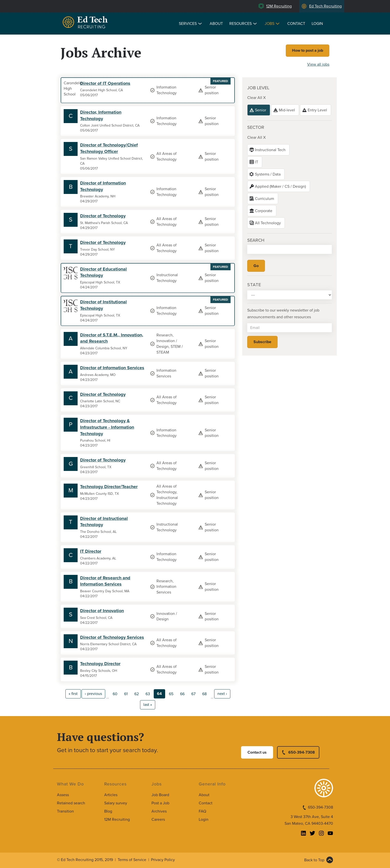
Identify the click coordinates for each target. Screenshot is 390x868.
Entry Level (317, 110)
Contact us (257, 752)
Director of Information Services (112, 368)
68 (204, 694)
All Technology (268, 223)
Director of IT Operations (105, 83)
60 (115, 694)
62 (137, 694)
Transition (65, 811)
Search (256, 240)
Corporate (264, 211)
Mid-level (287, 110)
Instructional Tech (270, 150)
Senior (261, 110)
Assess (63, 795)
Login (317, 24)
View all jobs (318, 64)
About (216, 24)
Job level (258, 88)
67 (193, 694)
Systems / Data (268, 174)
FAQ (202, 811)
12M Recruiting (279, 6)
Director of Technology (103, 216)
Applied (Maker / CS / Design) (280, 186)
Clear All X (256, 98)
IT (257, 162)
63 (148, 694)
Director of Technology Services (112, 637)
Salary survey (116, 803)
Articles (111, 795)
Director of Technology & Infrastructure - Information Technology (107, 427)
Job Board (160, 795)
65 (171, 694)
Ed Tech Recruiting (325, 6)
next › (222, 694)
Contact (296, 24)
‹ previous (93, 694)
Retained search (71, 803)
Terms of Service (132, 860)
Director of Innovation (102, 611)
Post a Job (160, 803)
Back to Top (314, 860)
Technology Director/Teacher (109, 487)
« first (73, 694)
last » (148, 705)
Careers (158, 820)
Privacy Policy (163, 860)
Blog (108, 811)
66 (182, 694)
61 (126, 694)
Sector (256, 127)
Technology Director (100, 664)
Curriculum (265, 199)
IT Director (91, 551)
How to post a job (308, 50)
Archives (159, 811)
